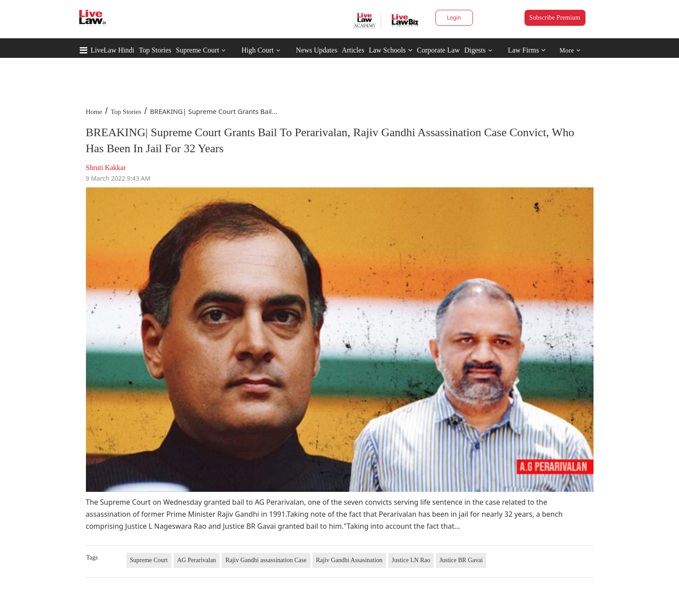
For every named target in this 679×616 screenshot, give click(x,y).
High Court (257, 50)
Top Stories (155, 50)
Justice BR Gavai (461, 560)
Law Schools (390, 50)
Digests (475, 50)
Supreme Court (197, 50)
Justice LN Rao (411, 560)
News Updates (317, 50)
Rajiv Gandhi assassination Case (266, 560)
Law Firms (527, 50)
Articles (353, 50)
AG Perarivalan (197, 560)
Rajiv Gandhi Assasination (349, 560)
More (570, 51)
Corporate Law (438, 50)
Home (94, 112)
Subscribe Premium (555, 18)
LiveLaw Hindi (113, 50)
